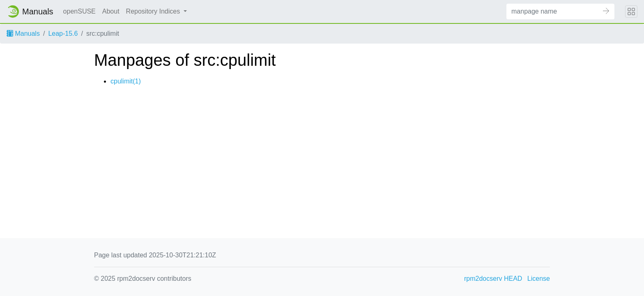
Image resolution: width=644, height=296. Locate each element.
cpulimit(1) (126, 81)
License (539, 279)
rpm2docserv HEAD (493, 279)
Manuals (23, 34)
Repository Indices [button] (154, 11)
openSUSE (79, 11)
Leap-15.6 (63, 34)
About (111, 11)
